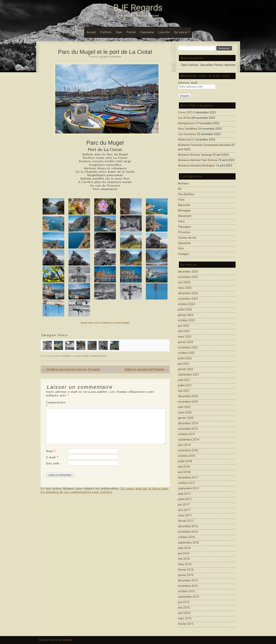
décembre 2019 (188, 423)
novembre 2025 (188, 277)
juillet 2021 (185, 385)
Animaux (183, 183)
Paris (181, 221)
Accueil (91, 32)
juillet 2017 (185, 499)
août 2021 (184, 380)
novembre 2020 (188, 402)
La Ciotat (93, 356)
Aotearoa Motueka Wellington (197, 166)
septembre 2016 (189, 543)
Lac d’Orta (184, 118)
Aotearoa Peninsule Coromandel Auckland (204, 145)
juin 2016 (184, 553)
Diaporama (147, 32)
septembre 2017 (189, 488)
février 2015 (186, 624)
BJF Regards (138, 8)
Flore (181, 200)
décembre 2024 (188, 293)
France (85, 356)
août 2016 (184, 548)
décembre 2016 (188, 526)
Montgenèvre (186, 123)
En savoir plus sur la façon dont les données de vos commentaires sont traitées (105, 490)
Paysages (184, 227)
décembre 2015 (188, 581)
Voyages (184, 254)
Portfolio (106, 32)
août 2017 (184, 494)
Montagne (184, 211)
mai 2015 (184, 608)
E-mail (52, 457)
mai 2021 (184, 391)
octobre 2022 (186, 353)
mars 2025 (185, 288)
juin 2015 (184, 602)
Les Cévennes (187, 134)
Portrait (131, 32)
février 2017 (186, 521)
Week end (184, 140)
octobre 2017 (186, 483)
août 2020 (184, 407)
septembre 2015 (189, 597)
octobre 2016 (186, 537)
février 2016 (186, 570)
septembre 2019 (189, 440)
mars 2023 (185, 337)
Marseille (184, 205)
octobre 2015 (186, 591)
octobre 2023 (186, 320)
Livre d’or (164, 32)
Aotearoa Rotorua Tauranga (195, 155)
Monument (185, 216)
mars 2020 (185, 413)
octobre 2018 (186, 456)
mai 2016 (184, 559)
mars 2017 (185, 515)
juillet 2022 (185, 358)
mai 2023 (184, 331)
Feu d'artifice (186, 194)
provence (102, 356)
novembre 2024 (188, 299)
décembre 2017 (188, 478)
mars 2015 (185, 618)
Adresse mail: (188, 83)
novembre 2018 (188, 450)
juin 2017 (184, 505)
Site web (53, 463)
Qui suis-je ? (182, 32)
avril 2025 (184, 282)
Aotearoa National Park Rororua (198, 160)
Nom (51, 451)
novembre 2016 (188, 532)
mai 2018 (184, 467)
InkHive (67, 640)
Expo (119, 32)
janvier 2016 (186, 575)
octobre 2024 (186, 304)
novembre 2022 (188, 347)
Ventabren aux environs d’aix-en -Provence (71, 369)
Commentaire (56, 404)
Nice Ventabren (188, 129)
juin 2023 (184, 326)
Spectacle (184, 243)
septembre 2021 (189, 375)
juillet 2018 (185, 461)
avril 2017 (184, 510)
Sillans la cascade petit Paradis (146, 369)
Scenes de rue (187, 238)
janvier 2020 (186, 418)
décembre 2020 (188, 396)
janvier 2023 (186, 342)
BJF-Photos (116, 57)
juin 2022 (184, 364)
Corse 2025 (185, 112)
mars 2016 (185, 564)
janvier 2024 (186, 315)
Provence (67, 356)
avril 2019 (184, 445)
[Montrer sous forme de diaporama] (105, 323)
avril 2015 (184, 613)
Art (180, 189)
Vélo (181, 248)
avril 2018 (184, 472)
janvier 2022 (186, 369)
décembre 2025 (188, 272)
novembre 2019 (188, 429)
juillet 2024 (185, 310)
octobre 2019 (186, 434)
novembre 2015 (188, 586)
